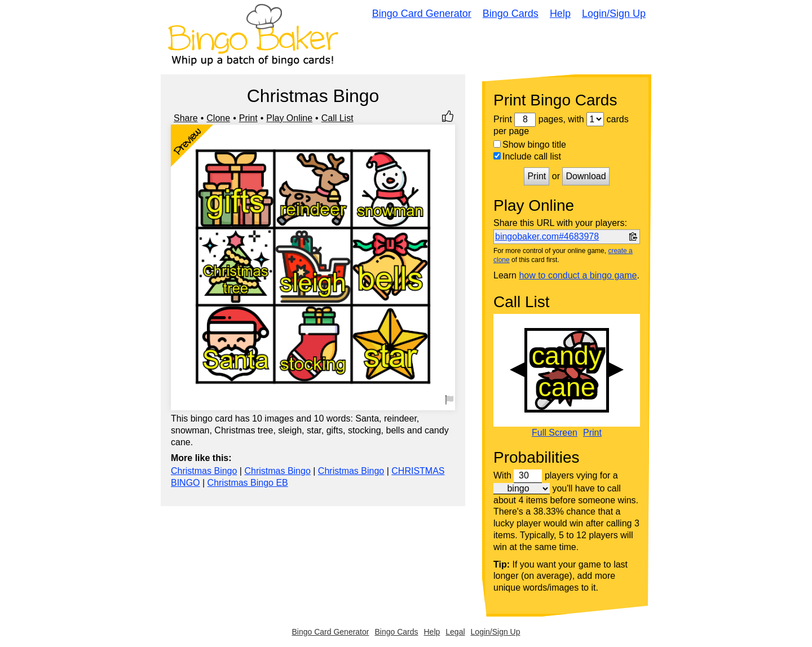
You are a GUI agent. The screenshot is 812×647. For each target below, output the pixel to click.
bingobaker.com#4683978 (547, 236)
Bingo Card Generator (422, 14)
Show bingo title (530, 145)
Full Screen (555, 433)
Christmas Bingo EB (248, 483)
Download (586, 176)
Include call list (527, 156)
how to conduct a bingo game (578, 275)
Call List (337, 118)
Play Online (289, 118)
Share (186, 118)
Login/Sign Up (614, 14)
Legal (455, 632)
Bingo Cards (511, 14)
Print (248, 118)
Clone (218, 118)
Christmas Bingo (204, 471)
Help (560, 14)
